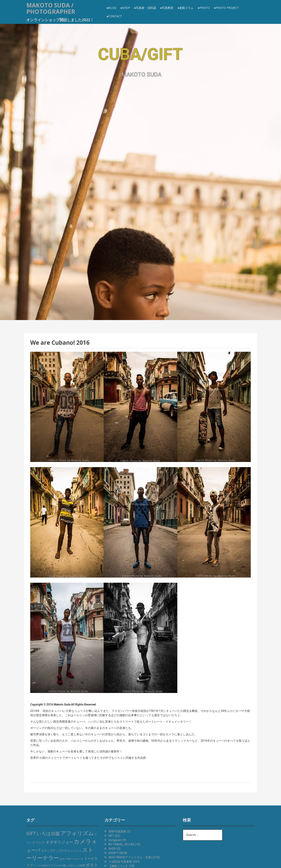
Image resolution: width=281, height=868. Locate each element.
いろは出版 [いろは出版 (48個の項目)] (48, 834)
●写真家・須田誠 (145, 8)
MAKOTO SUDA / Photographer (51, 8)
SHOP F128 (116, 853)
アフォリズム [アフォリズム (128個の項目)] (77, 833)
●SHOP (125, 8)
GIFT (111, 836)
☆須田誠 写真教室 (120, 862)
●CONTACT (114, 16)
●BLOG (111, 8)
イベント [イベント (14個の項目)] (38, 842)
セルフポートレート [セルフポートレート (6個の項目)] (72, 859)
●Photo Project (226, 8)
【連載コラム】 (118, 866)
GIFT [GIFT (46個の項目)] (31, 834)
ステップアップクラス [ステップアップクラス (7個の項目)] (55, 851)
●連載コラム (186, 8)
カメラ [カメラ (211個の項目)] (83, 842)
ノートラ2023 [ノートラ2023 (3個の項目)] (41, 866)
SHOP (112, 849)
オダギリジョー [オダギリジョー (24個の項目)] (59, 842)
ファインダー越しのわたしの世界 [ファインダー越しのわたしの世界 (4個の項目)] (67, 866)
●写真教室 (167, 8)
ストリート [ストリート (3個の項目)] (76, 851)
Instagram (115, 840)
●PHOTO (204, 8)
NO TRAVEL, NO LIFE (121, 844)
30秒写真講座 (117, 831)
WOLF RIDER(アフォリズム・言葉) (130, 857)
